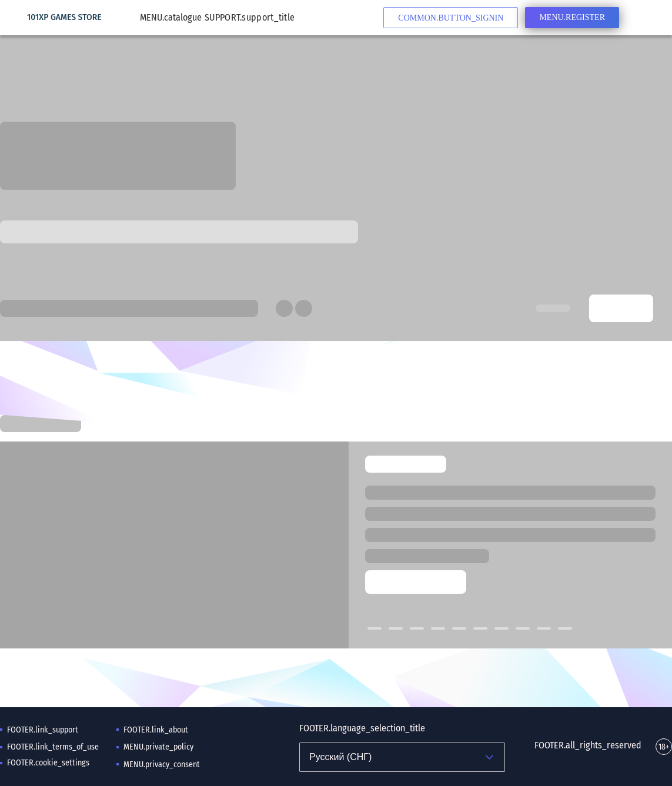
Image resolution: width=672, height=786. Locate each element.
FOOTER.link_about (156, 730)
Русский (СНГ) (340, 757)
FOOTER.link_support (43, 730)
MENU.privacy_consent (162, 765)
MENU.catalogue (177, 18)
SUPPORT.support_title (250, 17)
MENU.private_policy (158, 747)
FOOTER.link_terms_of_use (53, 747)
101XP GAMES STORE (64, 18)
